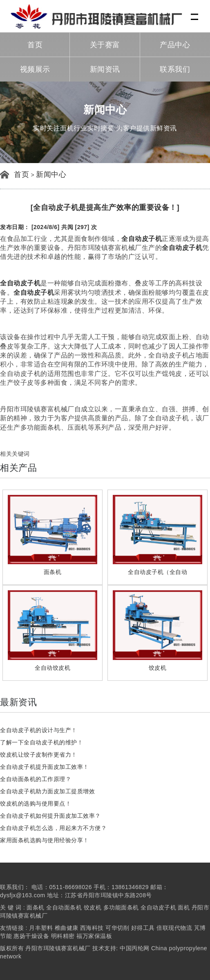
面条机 (36, 907)
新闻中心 (51, 174)
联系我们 (175, 69)
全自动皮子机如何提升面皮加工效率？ (50, 816)
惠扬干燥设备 (31, 936)
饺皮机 (93, 907)
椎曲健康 (67, 928)
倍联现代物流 (174, 928)
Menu (195, 12)
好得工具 (143, 928)
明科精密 (63, 936)
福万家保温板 (94, 936)
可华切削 (117, 928)
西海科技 (92, 928)
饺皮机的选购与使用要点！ (36, 803)
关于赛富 (105, 45)
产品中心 (175, 45)
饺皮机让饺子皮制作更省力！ (39, 755)
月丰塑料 (41, 928)
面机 (184, 907)
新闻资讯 (105, 69)
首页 (35, 45)
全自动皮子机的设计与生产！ (39, 730)
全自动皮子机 (159, 907)
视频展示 (35, 69)
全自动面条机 (64, 907)
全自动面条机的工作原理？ (36, 779)
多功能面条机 (121, 907)
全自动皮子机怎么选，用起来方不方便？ (53, 828)
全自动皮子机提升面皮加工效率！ (45, 767)
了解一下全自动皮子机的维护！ (41, 742)
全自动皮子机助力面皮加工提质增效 (47, 791)
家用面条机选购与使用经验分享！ (45, 840)
